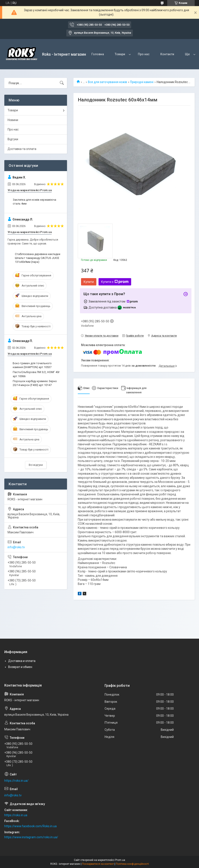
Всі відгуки (36, 465)
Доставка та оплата (22, 149)
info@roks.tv (16, 547)
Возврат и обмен (20, 667)
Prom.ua (120, 860)
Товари (120, 54)
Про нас (144, 54)
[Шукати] (62, 83)
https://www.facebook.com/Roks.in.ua (30, 826)
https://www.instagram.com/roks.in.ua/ (31, 837)
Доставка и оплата (22, 661)
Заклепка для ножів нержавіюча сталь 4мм (34, 202)
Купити (89, 282)
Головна (98, 54)
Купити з (115, 282)
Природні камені (142, 82)
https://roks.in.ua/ (16, 781)
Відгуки (13, 139)
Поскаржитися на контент (98, 864)
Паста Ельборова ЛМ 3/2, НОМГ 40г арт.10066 (36, 374)
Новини (13, 120)
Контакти (167, 54)
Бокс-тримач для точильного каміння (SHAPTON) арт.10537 (32, 365)
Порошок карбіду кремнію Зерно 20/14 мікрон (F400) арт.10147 (35, 383)
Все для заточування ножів (107, 82)
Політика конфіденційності (132, 864)
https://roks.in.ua (16, 815)
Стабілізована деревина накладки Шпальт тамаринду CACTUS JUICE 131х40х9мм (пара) (38, 258)
